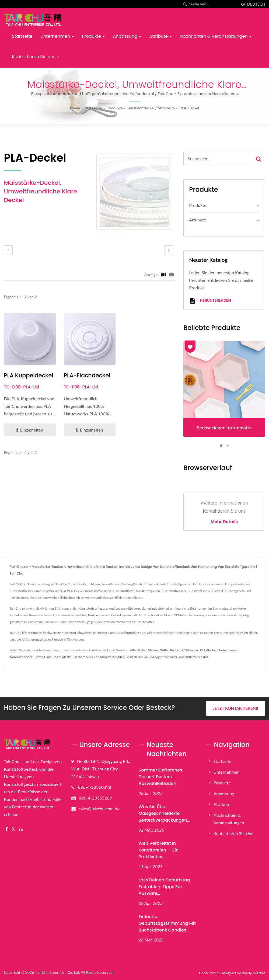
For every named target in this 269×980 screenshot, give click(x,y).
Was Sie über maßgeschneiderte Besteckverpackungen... (165, 813)
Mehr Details (224, 522)
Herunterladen (210, 301)
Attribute (160, 36)
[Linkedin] (21, 829)
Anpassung (127, 36)
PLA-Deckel (189, 108)
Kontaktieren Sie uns (36, 57)
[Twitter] (14, 829)
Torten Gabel (43, 657)
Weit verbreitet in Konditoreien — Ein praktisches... (159, 850)
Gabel (142, 650)
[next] (169, 250)
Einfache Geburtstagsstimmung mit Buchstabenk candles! (167, 923)
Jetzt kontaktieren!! (236, 708)
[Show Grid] (164, 274)
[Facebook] (7, 829)
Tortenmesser (228, 650)
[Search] (213, 4)
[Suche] (185, 4)
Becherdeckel (83, 657)
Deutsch (256, 4)
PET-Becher (190, 650)
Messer (153, 650)
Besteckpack (135, 657)
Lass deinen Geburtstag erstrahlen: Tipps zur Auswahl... (164, 886)
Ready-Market (254, 973)
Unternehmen (57, 36)
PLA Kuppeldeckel (29, 375)
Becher (175, 650)
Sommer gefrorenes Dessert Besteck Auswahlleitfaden (160, 777)
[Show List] (172, 274)
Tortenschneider (21, 657)
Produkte (93, 36)
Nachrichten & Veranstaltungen (216, 36)
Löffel (133, 650)
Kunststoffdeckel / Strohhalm (151, 108)
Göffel (164, 650)
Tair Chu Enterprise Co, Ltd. (57, 972)
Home (75, 108)
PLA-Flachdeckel (88, 375)
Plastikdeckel (63, 657)
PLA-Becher (208, 650)
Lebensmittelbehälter (109, 657)
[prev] (8, 250)
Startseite (22, 36)
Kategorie (94, 108)
